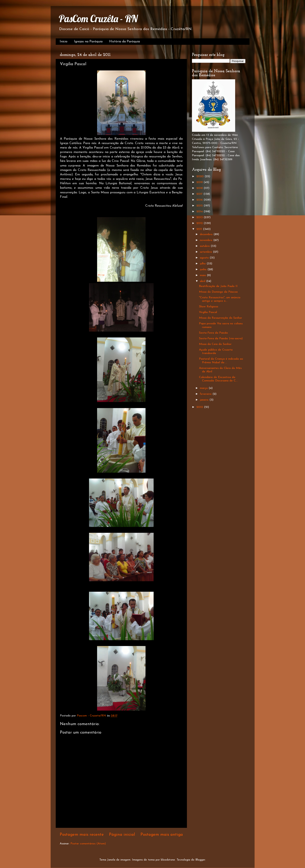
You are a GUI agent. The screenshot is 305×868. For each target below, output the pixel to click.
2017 (200, 194)
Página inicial (122, 835)
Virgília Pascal (208, 312)
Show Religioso (209, 307)
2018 (200, 188)
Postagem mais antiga (162, 835)
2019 (200, 182)
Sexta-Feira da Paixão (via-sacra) (221, 339)
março (204, 388)
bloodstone (168, 860)
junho (204, 270)
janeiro (205, 400)
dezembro (207, 234)
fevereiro (206, 394)
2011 (200, 229)
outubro (205, 246)
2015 (200, 206)
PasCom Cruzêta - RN (98, 19)
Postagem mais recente (82, 835)
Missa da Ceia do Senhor (215, 344)
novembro (207, 240)
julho (203, 264)
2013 (200, 217)
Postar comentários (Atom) (88, 844)
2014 (200, 212)
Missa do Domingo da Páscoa (218, 292)
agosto (205, 258)
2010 (200, 407)
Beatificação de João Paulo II (218, 286)
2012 (200, 223)
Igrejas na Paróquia (88, 42)
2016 (200, 200)
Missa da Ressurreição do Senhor (221, 318)
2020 (201, 176)
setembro (206, 252)
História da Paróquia (125, 42)
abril (203, 281)
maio (203, 275)
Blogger (200, 860)
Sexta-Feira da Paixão (213, 333)
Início (64, 42)
